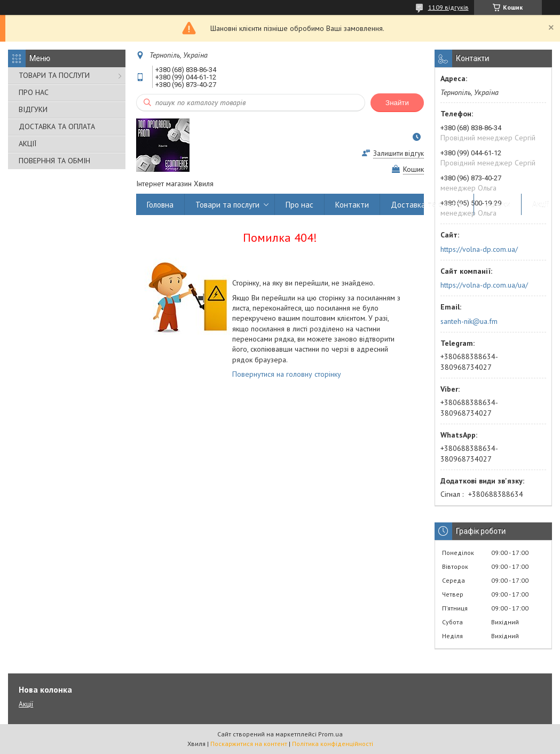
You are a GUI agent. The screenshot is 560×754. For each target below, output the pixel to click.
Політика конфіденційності (333, 744)
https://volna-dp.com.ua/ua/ (484, 285)
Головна (160, 205)
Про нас (299, 205)
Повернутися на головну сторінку (287, 374)
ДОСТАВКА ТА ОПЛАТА (57, 126)
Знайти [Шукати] (397, 103)
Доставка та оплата (427, 205)
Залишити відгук (399, 153)
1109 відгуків (448, 7)
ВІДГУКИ (33, 109)
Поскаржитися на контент (249, 744)
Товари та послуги (227, 205)
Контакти (352, 205)
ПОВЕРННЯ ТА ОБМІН (54, 161)
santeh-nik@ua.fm (469, 321)
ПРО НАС (34, 92)
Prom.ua (330, 734)
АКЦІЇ (27, 144)
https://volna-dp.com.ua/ (479, 249)
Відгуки (498, 205)
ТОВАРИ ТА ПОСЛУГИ (54, 75)
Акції (541, 205)
